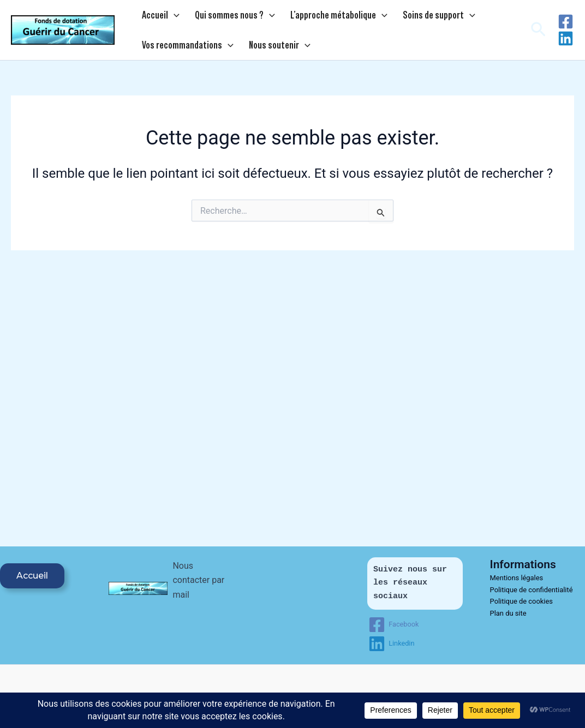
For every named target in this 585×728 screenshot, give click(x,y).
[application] (169, 17)
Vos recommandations (183, 51)
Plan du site (509, 613)
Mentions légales (517, 578)
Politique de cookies (522, 601)
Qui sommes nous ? (222, 17)
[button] (538, 34)
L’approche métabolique (317, 17)
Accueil (156, 17)
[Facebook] (566, 25)
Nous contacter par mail (198, 580)
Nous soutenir (267, 51)
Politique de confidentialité (532, 590)
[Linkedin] (566, 42)
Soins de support (408, 17)
